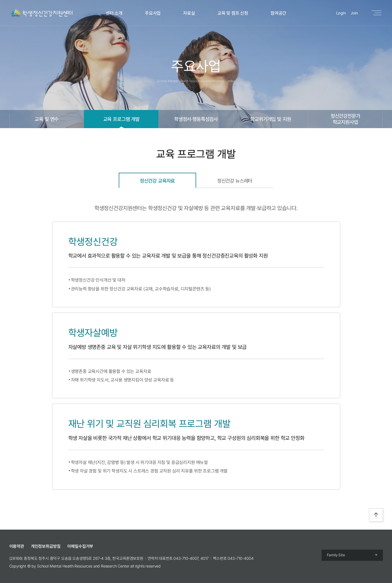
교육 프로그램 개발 (121, 119)
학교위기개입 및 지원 (271, 119)
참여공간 (278, 13)
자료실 (189, 13)
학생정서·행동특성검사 (196, 119)
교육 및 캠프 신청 (233, 13)
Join (354, 13)
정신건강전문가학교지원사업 (345, 119)
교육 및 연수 (47, 119)
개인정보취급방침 (46, 546)
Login (341, 13)
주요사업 (153, 13)
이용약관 (17, 546)
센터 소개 (114, 13)
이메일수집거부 (80, 546)
